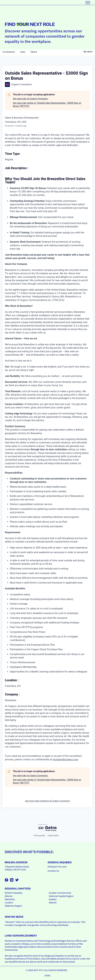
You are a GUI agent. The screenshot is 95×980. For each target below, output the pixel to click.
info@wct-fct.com (57, 867)
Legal (48, 975)
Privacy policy (39, 836)
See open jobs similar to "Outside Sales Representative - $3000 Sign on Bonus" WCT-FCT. (47, 105)
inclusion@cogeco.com (66, 759)
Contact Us (53, 871)
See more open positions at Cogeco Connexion (47, 801)
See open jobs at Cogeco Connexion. (31, 99)
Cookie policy (53, 836)
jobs (23, 52)
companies (9, 52)
